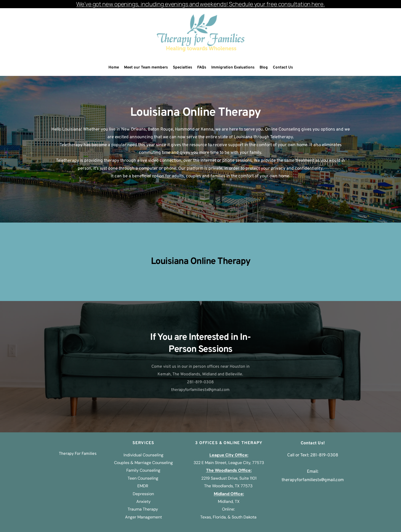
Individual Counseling (143, 455)
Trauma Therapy (143, 509)
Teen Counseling (143, 478)
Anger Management (143, 517)
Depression (143, 494)
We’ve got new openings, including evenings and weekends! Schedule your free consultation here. (201, 4)
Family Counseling (143, 470)
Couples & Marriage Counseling (143, 463)
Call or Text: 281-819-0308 (313, 455)
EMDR (143, 486)
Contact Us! (313, 443)
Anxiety (143, 501)
